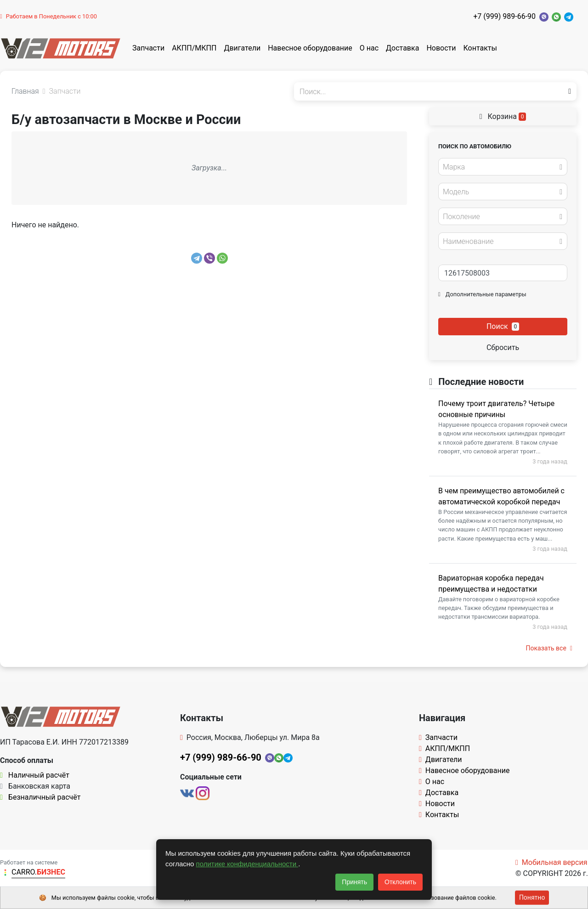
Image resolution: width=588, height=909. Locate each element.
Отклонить (400, 882)
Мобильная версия (551, 862)
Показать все (549, 648)
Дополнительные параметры (482, 294)
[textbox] (500, 167)
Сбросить (503, 347)
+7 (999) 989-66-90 (504, 16)
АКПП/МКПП (194, 48)
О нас (369, 48)
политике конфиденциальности (247, 864)
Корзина (503, 116)
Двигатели (242, 48)
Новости (441, 48)
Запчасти (148, 48)
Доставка (402, 48)
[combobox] (503, 167)
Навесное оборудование (310, 48)
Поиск (503, 326)
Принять (354, 882)
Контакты (480, 48)
